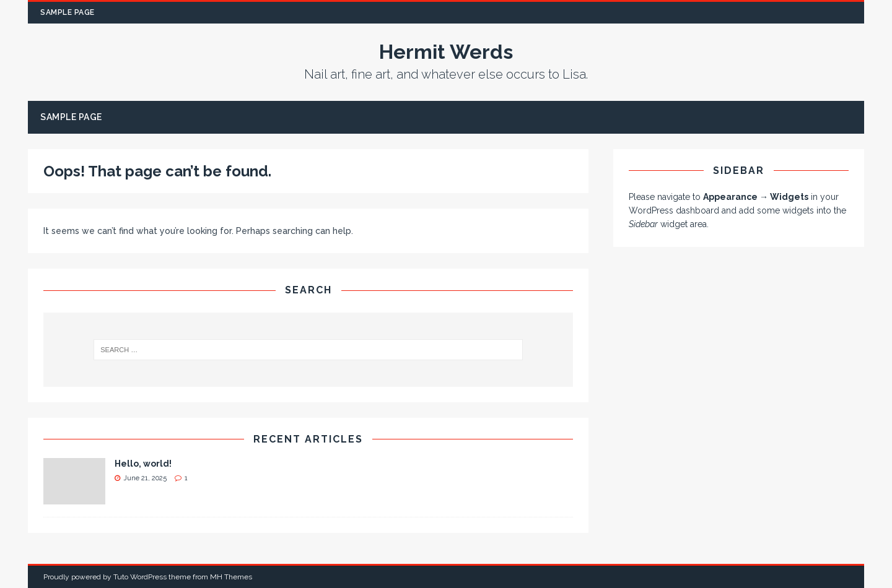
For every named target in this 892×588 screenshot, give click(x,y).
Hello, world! (143, 464)
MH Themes (231, 577)
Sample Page (68, 12)
